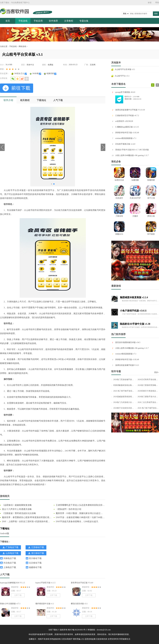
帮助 (157, 3)
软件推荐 (53, 21)
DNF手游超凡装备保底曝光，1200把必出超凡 (77, 521)
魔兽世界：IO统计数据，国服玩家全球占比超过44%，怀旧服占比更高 (78, 513)
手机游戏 (23, 21)
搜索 (156, 14)
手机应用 (38, 21)
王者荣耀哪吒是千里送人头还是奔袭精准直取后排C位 (80, 505)
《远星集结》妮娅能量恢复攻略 (17, 505)
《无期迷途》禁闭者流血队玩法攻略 (19, 513)
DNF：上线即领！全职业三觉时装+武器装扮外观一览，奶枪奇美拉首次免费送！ (26, 522)
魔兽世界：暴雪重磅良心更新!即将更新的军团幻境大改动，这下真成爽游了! (27, 518)
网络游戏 (22, 46)
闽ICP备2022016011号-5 (77, 630)
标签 (150, 3)
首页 (8, 21)
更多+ (157, 372)
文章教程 (69, 21)
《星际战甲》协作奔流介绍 (69, 509)
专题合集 (84, 21)
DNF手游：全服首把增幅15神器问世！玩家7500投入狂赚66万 (80, 518)
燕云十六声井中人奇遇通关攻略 (17, 509)
